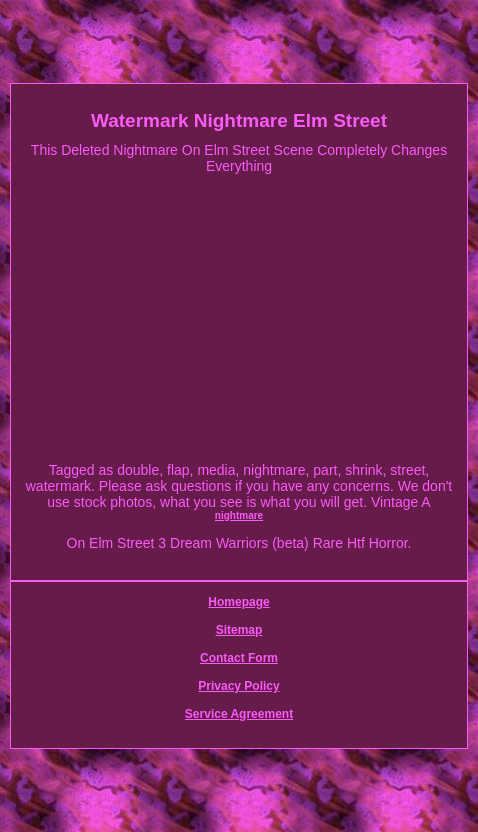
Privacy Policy (238, 686)
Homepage (238, 602)
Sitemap (239, 630)
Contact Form (239, 658)
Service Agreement (239, 714)
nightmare (239, 515)
